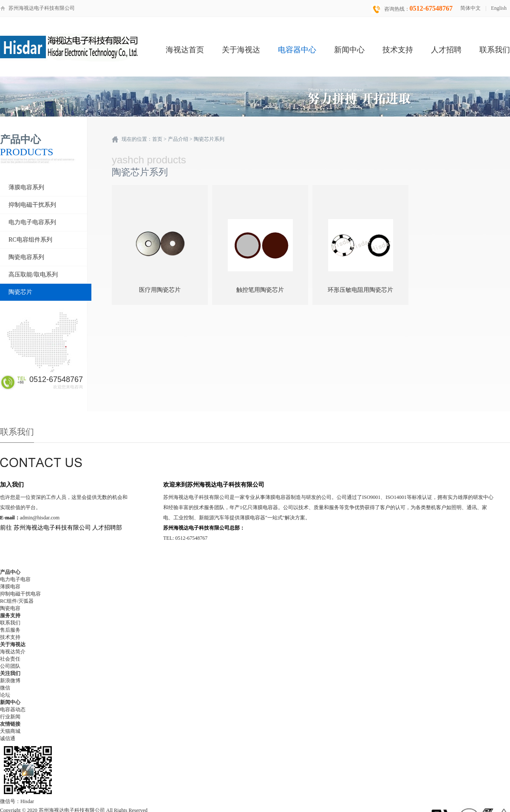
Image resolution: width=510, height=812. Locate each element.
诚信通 (8, 738)
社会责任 (10, 659)
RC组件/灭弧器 (17, 601)
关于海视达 (241, 50)
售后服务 (10, 630)
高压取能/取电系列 (33, 275)
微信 (5, 688)
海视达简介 (13, 652)
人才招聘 (446, 50)
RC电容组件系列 (30, 240)
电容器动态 (13, 709)
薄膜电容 (10, 587)
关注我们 (10, 673)
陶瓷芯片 (20, 292)
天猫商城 (10, 731)
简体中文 (470, 8)
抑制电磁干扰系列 (32, 205)
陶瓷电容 (10, 608)
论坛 (5, 695)
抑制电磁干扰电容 (20, 594)
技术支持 (398, 50)
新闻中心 (349, 50)
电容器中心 (297, 50)
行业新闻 (10, 717)
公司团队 (10, 666)
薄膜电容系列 (26, 187)
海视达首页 (185, 50)
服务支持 (10, 615)
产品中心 (10, 572)
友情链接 (10, 724)
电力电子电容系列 (32, 222)
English (499, 8)
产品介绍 (178, 139)
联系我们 (495, 50)
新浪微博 (10, 681)
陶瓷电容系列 (26, 257)
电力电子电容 (15, 579)
